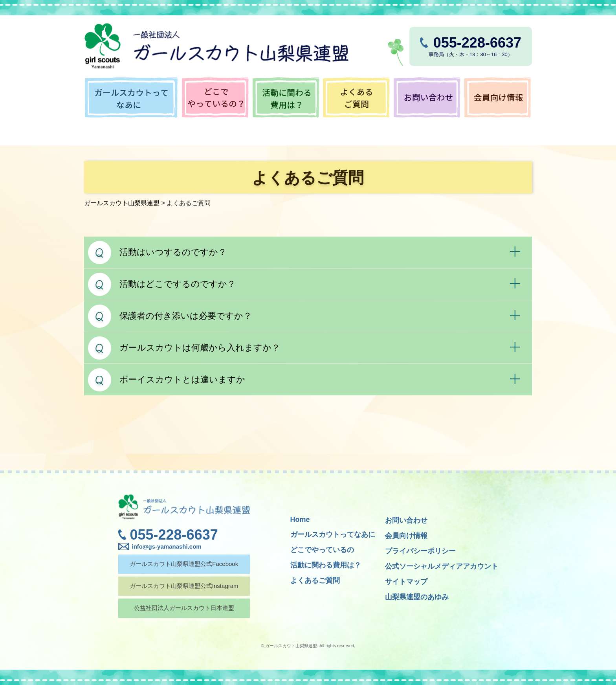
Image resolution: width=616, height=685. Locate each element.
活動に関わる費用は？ (326, 565)
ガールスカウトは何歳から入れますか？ (200, 348)
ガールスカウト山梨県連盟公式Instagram (184, 586)
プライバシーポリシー (420, 551)
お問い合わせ (406, 520)
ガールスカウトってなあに (333, 534)
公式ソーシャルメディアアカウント (442, 566)
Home (300, 520)
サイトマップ (406, 582)
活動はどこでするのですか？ (178, 284)
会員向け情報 (406, 536)
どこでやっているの (322, 550)
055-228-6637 (174, 535)
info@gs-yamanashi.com (167, 546)
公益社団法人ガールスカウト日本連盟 (184, 608)
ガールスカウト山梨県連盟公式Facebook (183, 564)
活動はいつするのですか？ (173, 252)
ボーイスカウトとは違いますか (182, 379)
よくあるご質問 (315, 580)
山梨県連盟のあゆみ (417, 597)
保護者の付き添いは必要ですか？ (186, 316)
